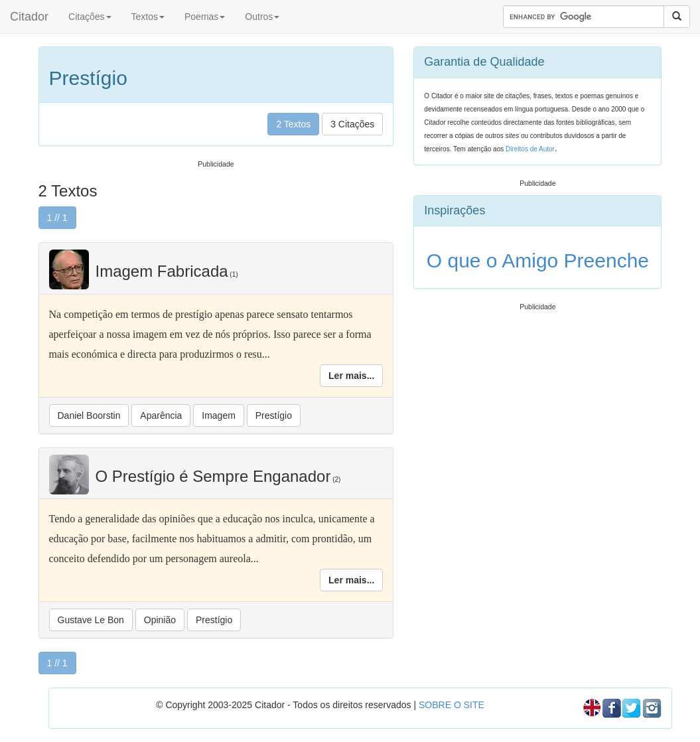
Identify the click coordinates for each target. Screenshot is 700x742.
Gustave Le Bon (91, 620)
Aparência (161, 415)
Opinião (160, 620)
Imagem (219, 415)
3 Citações (352, 124)
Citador (29, 17)
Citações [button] (90, 17)
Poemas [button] (205, 17)
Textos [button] (148, 17)
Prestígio (274, 415)
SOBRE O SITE (452, 705)
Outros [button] (262, 17)
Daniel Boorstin (89, 415)
